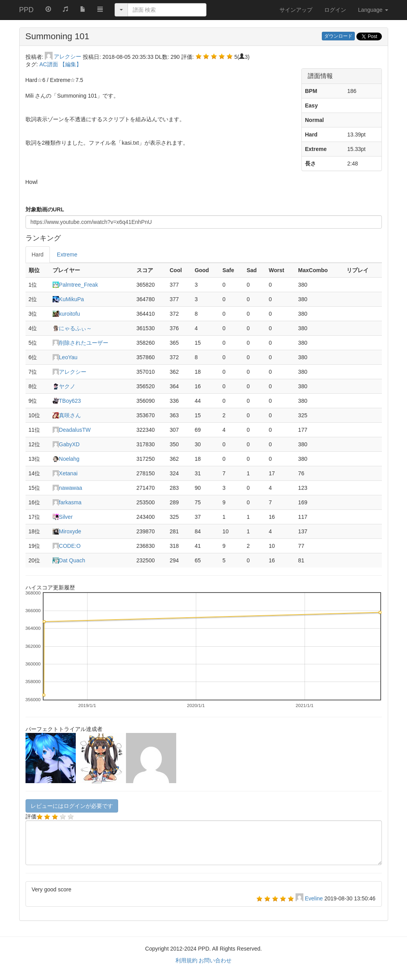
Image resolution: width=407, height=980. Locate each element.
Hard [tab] (38, 255)
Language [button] (373, 10)
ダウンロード (338, 36)
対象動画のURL (45, 209)
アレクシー (64, 56)
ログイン (335, 10)
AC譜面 (49, 64)
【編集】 (71, 64)
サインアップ (296, 10)
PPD (26, 10)
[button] (100, 9)
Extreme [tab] (67, 255)
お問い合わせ (215, 960)
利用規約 (186, 960)
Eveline (315, 898)
